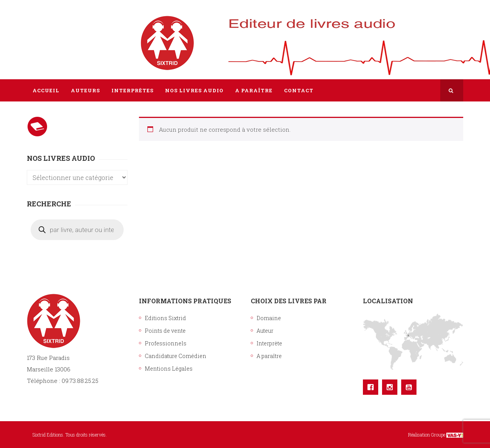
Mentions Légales (169, 369)
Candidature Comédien (176, 356)
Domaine (269, 318)
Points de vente (165, 331)
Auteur (265, 331)
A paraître (269, 356)
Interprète (269, 343)
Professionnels (166, 343)
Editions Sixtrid (165, 318)
